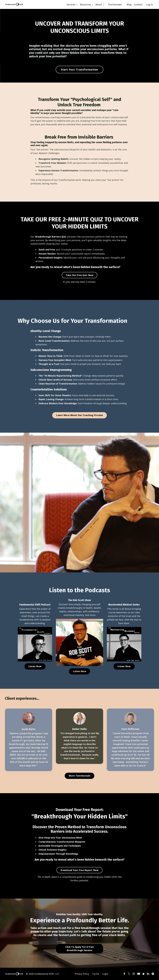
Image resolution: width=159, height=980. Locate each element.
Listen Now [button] (35, 666)
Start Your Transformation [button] (79, 69)
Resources (87, 4)
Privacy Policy (82, 974)
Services (72, 4)
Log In (149, 4)
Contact (138, 4)
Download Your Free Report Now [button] (79, 870)
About (100, 4)
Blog (129, 4)
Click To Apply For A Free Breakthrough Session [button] (79, 949)
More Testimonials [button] (79, 776)
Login (105, 974)
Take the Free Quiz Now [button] (80, 275)
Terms (96, 974)
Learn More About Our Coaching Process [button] (79, 415)
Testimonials (115, 4)
